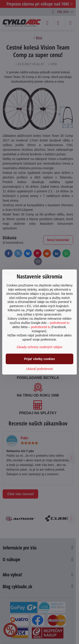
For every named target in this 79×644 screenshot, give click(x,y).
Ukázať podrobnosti (39, 369)
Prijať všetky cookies (40, 359)
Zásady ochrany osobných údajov (40, 347)
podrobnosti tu (60, 323)
